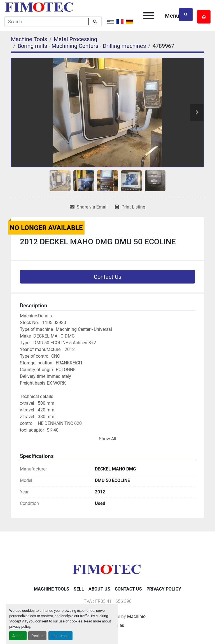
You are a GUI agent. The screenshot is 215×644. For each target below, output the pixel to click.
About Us (99, 589)
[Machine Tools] (29, 39)
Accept (18, 636)
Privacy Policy (164, 589)
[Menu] (149, 16)
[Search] (46, 22)
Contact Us (107, 277)
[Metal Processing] (75, 39)
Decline (37, 636)
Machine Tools (52, 589)
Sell (79, 589)
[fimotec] (107, 569)
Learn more (60, 636)
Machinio (136, 616)
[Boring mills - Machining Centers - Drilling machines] (82, 46)
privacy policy (20, 627)
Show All (107, 439)
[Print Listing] (130, 207)
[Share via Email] (89, 207)
